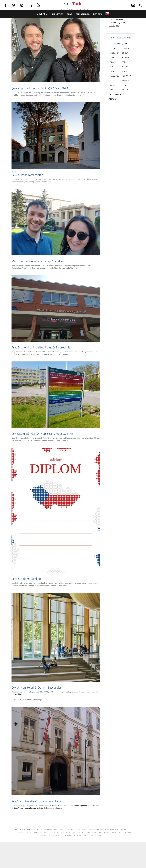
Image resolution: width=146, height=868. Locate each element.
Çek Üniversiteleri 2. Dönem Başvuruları (37, 714)
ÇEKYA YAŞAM (115, 79)
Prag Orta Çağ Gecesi (118, 37)
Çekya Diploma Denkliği (27, 605)
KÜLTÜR (112, 98)
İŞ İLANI (125, 93)
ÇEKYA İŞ (125, 75)
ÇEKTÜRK (113, 75)
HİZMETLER (58, 23)
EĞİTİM (14, 111)
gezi (48, 832)
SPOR (124, 111)
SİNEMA (113, 111)
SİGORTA (125, 107)
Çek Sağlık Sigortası (117, 49)
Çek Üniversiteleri (116, 46)
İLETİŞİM (97, 23)
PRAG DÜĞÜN (115, 102)
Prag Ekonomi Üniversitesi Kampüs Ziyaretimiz (41, 374)
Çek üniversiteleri (92, 718)
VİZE (124, 121)
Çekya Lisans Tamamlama (27, 201)
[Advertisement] (122, 172)
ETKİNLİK (113, 88)
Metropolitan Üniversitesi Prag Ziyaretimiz (39, 287)
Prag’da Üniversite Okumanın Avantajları (37, 827)
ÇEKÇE (125, 70)
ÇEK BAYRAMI (115, 70)
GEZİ (124, 88)
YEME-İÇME (114, 125)
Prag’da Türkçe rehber (118, 40)
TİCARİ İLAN (126, 116)
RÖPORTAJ (126, 102)
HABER (112, 93)
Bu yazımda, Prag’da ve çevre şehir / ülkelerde (29, 832)
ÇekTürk (43, 23)
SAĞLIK (112, 107)
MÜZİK (125, 98)
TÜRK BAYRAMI (115, 121)
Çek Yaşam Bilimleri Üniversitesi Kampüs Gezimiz (42, 460)
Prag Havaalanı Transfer (119, 43)
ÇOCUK (125, 79)
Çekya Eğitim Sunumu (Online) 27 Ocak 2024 (40, 114)
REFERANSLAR (83, 23)
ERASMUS (126, 84)
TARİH (112, 116)
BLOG (70, 23)
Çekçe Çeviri (114, 52)
